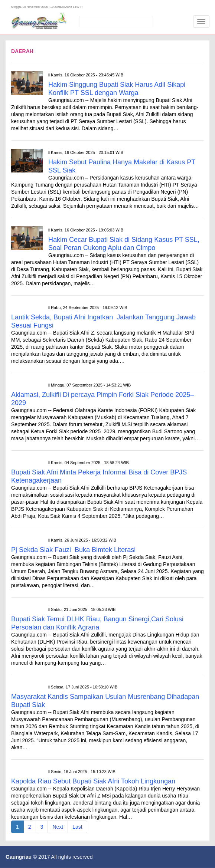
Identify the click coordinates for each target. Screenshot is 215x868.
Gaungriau (19, 857)
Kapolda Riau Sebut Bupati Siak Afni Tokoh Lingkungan (94, 781)
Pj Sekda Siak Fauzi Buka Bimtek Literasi (73, 550)
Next (58, 827)
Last (77, 827)
